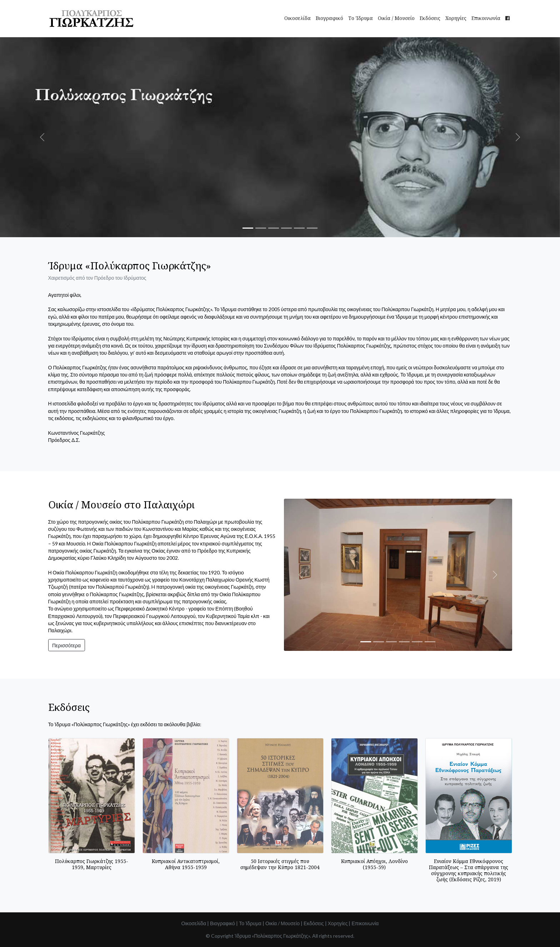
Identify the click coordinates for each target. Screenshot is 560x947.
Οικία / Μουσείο (396, 18)
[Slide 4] (286, 228)
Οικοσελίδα (297, 18)
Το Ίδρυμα (361, 18)
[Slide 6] (312, 228)
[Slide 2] (261, 228)
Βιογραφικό (329, 18)
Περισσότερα (66, 645)
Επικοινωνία (486, 18)
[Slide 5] (299, 228)
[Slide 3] (274, 228)
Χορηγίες (456, 18)
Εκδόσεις (430, 18)
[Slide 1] (248, 228)
